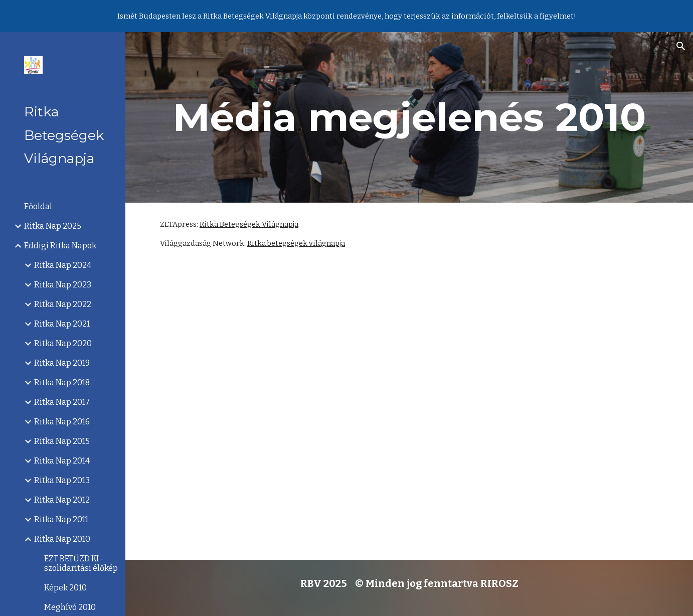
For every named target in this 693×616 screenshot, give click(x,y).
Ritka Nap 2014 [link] (62, 461)
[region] (347, 16)
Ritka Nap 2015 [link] (62, 441)
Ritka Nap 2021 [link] (62, 324)
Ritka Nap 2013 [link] (62, 480)
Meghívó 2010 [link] (70, 607)
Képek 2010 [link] (65, 588)
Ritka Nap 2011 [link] (61, 519)
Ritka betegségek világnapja (296, 243)
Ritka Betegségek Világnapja (249, 224)
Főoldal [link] (38, 206)
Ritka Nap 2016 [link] (62, 422)
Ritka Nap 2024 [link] (63, 265)
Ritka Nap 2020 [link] (63, 343)
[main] (409, 117)
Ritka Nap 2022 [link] (63, 304)
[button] (681, 46)
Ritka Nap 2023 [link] (63, 285)
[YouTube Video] (409, 413)
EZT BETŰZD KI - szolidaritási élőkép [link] (81, 563)
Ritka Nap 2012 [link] (62, 500)
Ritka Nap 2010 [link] (62, 539)
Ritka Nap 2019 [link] (62, 363)
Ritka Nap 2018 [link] (62, 382)
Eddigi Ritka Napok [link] (60, 246)
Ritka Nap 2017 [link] (62, 402)
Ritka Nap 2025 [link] (53, 226)
